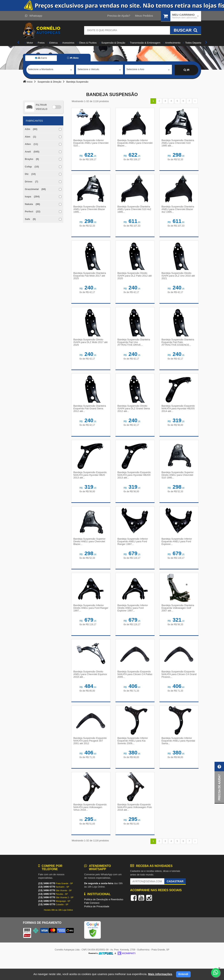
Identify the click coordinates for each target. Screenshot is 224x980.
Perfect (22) (33, 211)
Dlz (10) (30, 174)
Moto (73, 58)
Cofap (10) (32, 167)
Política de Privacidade (97, 926)
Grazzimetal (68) (35, 189)
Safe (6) (30, 219)
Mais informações (160, 974)
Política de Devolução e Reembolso (104, 919)
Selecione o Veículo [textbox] (88, 70)
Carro (41, 58)
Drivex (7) (31, 182)
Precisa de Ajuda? (119, 16)
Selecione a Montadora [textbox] (41, 70)
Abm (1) (30, 137)
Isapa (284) (32, 197)
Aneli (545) (32, 152)
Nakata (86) (32, 204)
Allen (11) (31, 144)
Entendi (183, 974)
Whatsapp (34, 16)
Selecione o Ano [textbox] (135, 70)
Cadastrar (175, 901)
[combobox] (50, 70)
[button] (219, 783)
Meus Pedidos (144, 16)
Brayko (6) (32, 159)
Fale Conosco (92, 922)
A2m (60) (31, 129)
